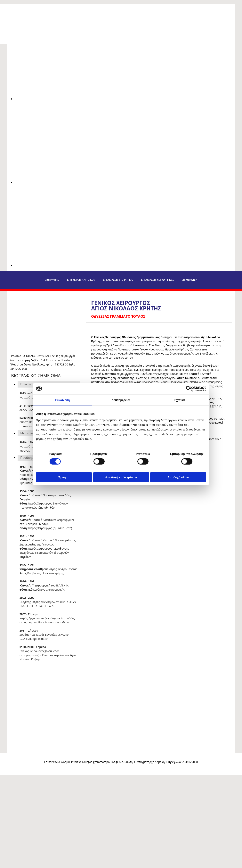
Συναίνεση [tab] (62, 400)
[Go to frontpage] (31, 19)
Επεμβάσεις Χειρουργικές (157, 280)
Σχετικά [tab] (179, 400)
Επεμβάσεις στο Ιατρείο (118, 280)
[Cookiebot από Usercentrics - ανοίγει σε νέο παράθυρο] (189, 389)
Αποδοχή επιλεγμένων (121, 477)
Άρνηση (64, 477)
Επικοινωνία (190, 280)
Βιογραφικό (52, 280)
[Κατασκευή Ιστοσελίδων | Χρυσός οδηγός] (6, 769)
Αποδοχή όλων (178, 477)
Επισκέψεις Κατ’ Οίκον (81, 280)
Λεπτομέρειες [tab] (121, 400)
